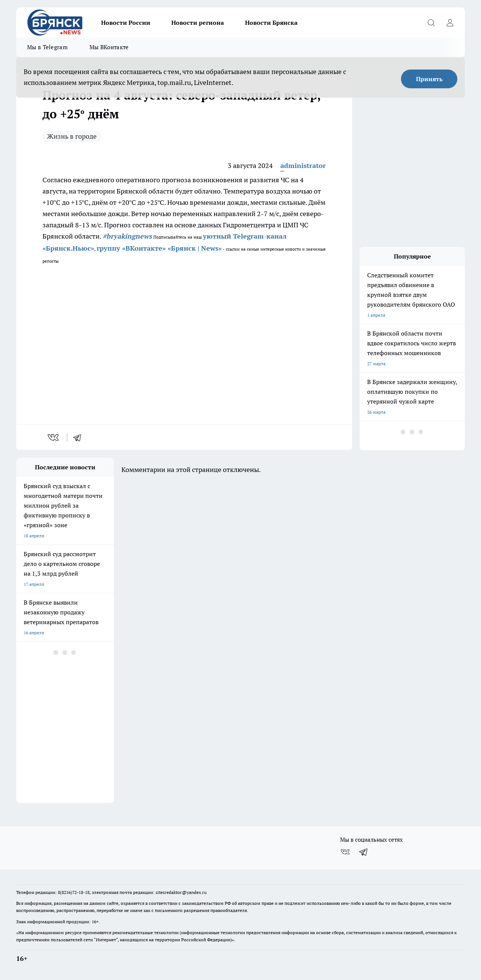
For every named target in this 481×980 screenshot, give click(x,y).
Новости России (126, 23)
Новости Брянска (271, 23)
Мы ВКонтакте (109, 47)
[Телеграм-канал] (364, 852)
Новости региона (198, 23)
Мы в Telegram (47, 47)
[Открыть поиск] (431, 23)
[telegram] (80, 437)
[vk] (54, 437)
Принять (429, 79)
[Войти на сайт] (450, 23)
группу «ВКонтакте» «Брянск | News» (159, 248)
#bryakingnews (127, 236)
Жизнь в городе (72, 136)
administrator (303, 166)
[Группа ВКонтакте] (345, 852)
